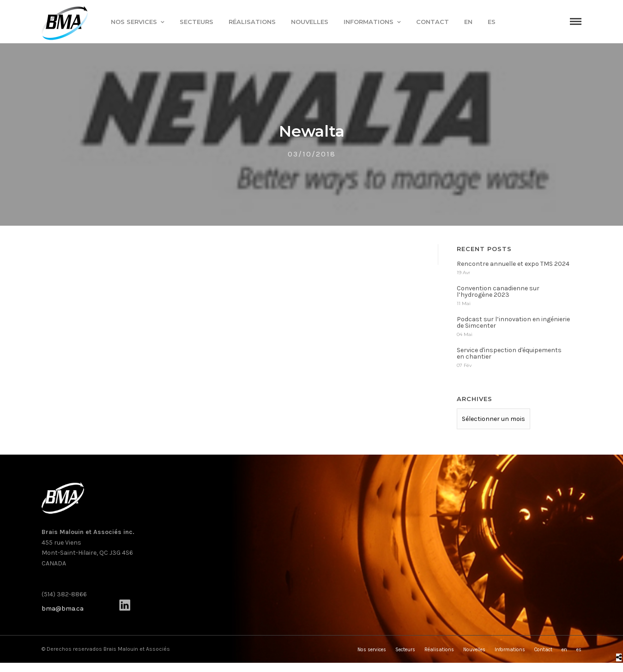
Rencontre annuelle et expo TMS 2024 (513, 267)
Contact (432, 22)
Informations (369, 22)
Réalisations (252, 22)
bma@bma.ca (63, 611)
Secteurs (197, 22)
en (468, 22)
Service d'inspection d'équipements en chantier (509, 356)
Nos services (134, 22)
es (492, 22)
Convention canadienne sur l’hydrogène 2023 (498, 294)
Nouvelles (310, 22)
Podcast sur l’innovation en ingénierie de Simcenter (513, 325)
